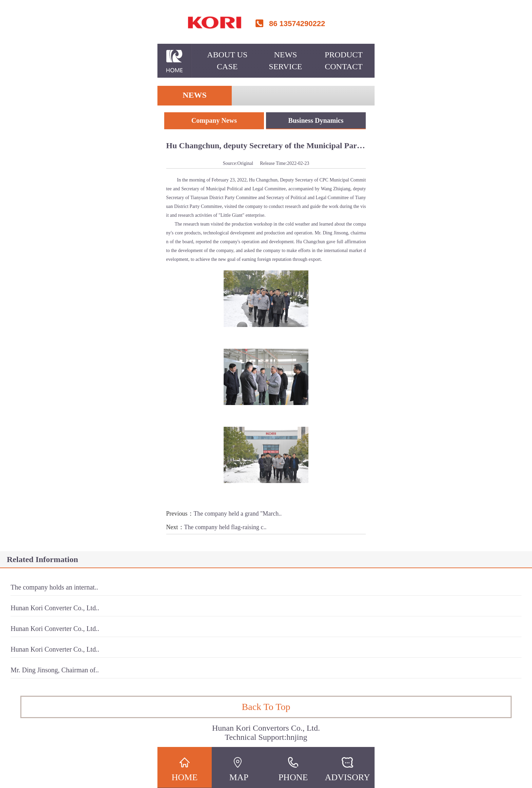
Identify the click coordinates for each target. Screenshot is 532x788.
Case (227, 66)
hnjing (297, 737)
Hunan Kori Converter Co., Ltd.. (55, 608)
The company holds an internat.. (54, 587)
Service (285, 66)
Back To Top (266, 707)
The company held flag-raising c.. (225, 527)
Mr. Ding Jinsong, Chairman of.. (55, 670)
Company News (214, 120)
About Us (227, 55)
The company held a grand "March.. (238, 514)
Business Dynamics (316, 120)
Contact (344, 66)
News (285, 55)
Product (344, 55)
